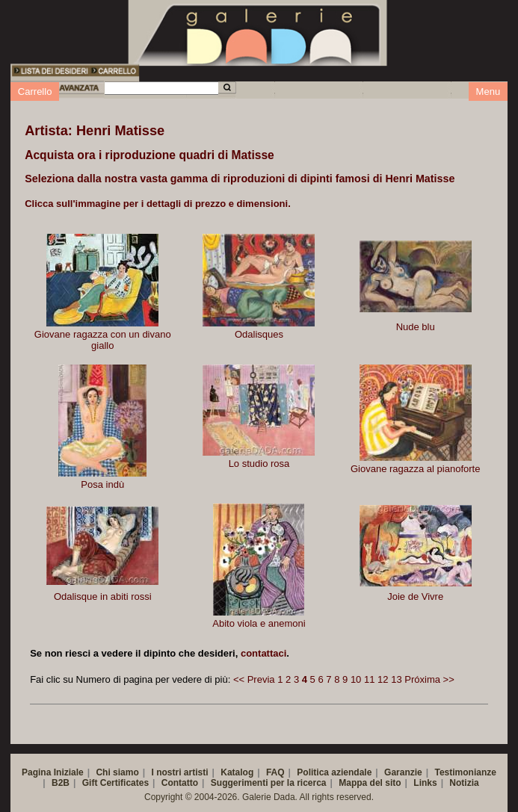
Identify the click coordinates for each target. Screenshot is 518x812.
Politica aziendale (334, 772)
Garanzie (403, 772)
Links (425, 783)
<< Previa (254, 679)
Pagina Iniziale (53, 772)
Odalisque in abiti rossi (103, 596)
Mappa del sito (370, 783)
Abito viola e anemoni (259, 623)
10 (356, 679)
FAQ (275, 772)
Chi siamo (117, 772)
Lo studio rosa (259, 464)
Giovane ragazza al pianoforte (415, 469)
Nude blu (416, 327)
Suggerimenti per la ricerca (269, 783)
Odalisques (259, 334)
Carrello (35, 92)
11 (369, 679)
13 (396, 679)
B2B (61, 783)
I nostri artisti (180, 772)
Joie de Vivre (415, 596)
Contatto (180, 783)
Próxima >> (429, 679)
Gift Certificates (115, 783)
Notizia (464, 783)
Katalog (237, 772)
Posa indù (102, 484)
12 (383, 679)
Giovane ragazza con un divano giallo (103, 340)
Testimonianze (465, 772)
